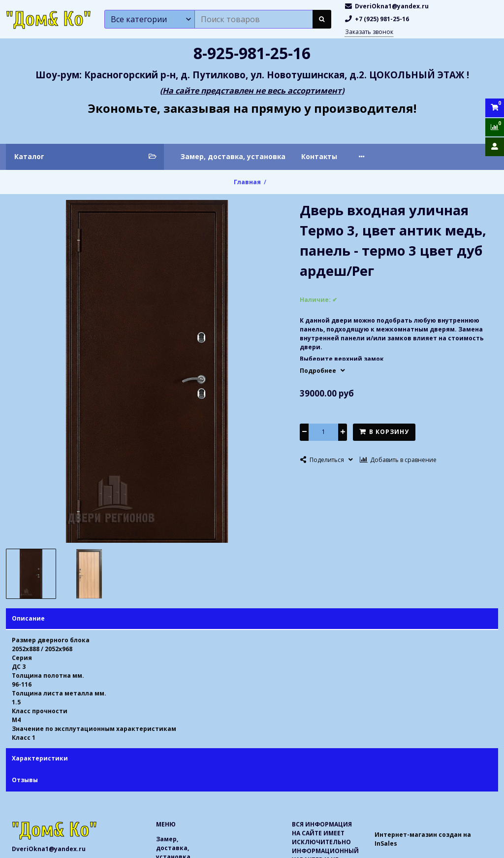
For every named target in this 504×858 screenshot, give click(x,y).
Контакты (319, 156)
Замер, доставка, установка (233, 156)
